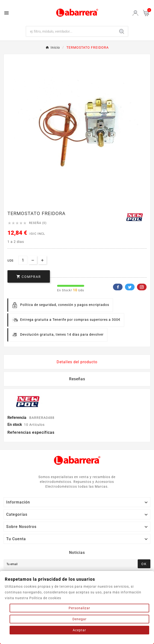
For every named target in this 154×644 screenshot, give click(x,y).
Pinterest (142, 287)
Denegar (80, 619)
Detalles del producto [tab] (77, 362)
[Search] (122, 31)
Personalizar (79, 608)
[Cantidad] (23, 260)
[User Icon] (135, 13)
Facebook (118, 287)
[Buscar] (71, 31)
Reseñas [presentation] (77, 379)
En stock (15, 424)
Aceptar (79, 630)
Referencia (17, 418)
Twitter (130, 287)
